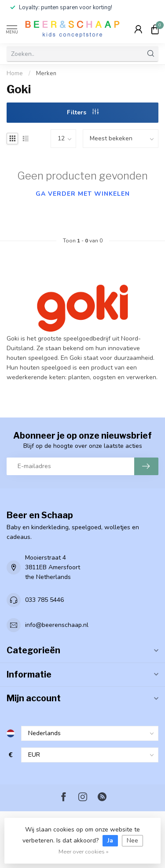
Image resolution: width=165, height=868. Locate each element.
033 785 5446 (44, 600)
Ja (110, 841)
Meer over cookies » (84, 852)
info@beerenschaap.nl (57, 625)
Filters (83, 112)
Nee (132, 841)
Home (15, 73)
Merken (46, 73)
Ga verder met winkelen (83, 194)
